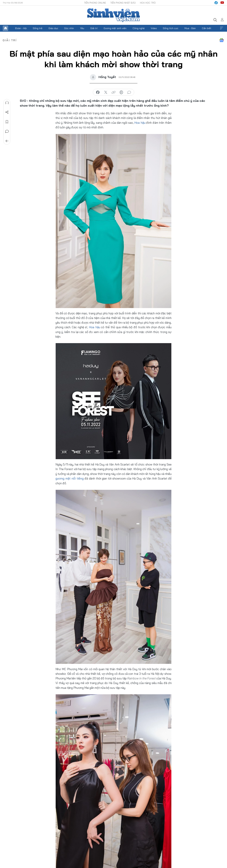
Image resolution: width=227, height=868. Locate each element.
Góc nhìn (69, 28)
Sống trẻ (38, 28)
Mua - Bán (190, 28)
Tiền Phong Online (95, 3)
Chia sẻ (7, 112)
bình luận (129, 92)
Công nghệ (139, 28)
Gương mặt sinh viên (115, 28)
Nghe (7, 103)
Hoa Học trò (148, 3)
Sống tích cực (171, 28)
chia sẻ (98, 92)
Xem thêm (222, 28)
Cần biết (207, 28)
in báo (121, 92)
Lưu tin (7, 122)
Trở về (7, 141)
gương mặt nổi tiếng (69, 478)
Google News (222, 40)
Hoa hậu (140, 123)
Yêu (82, 28)
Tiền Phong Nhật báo (123, 3)
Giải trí (94, 28)
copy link (113, 92)
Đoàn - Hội (21, 28)
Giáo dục (53, 28)
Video (154, 28)
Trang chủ (5, 28)
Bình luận (7, 131)
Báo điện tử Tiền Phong (113, 15)
